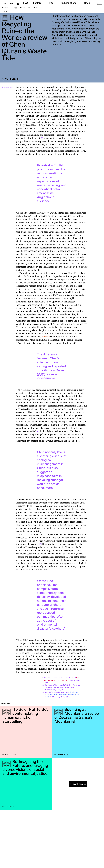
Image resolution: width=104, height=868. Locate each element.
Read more (78, 784)
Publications (33, 8)
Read (15, 8)
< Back (4, 12)
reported (46, 337)
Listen (23, 8)
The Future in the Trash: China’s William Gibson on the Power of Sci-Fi (62, 695)
